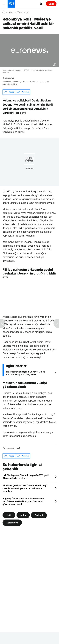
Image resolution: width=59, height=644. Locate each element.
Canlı (51, 4)
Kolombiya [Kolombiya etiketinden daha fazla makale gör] (12, 522)
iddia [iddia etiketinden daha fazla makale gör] (23, 515)
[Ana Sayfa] (3, 12)
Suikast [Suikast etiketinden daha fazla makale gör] (39, 515)
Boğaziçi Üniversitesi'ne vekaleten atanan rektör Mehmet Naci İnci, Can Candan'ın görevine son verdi (24, 501)
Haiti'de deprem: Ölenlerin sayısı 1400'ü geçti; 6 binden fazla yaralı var (26, 477)
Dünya (20, 12)
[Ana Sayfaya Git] (11, 4)
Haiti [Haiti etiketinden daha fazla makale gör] (9, 515)
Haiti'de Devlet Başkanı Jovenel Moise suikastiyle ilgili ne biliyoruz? (26, 373)
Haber (11, 12)
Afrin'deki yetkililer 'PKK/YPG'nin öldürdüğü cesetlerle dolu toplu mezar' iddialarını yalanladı (25, 488)
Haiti (28, 12)
